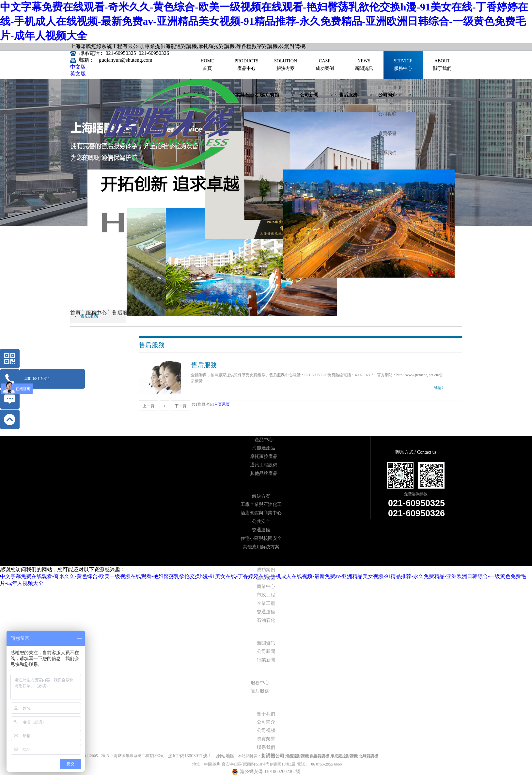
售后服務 (122, 313)
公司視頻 (387, 114)
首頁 (218, 404)
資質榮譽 (387, 133)
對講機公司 (273, 756)
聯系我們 (387, 153)
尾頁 (226, 404)
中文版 (78, 67)
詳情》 (440, 388)
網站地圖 (224, 756)
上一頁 (149, 406)
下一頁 (180, 406)
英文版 (78, 74)
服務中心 (96, 313)
